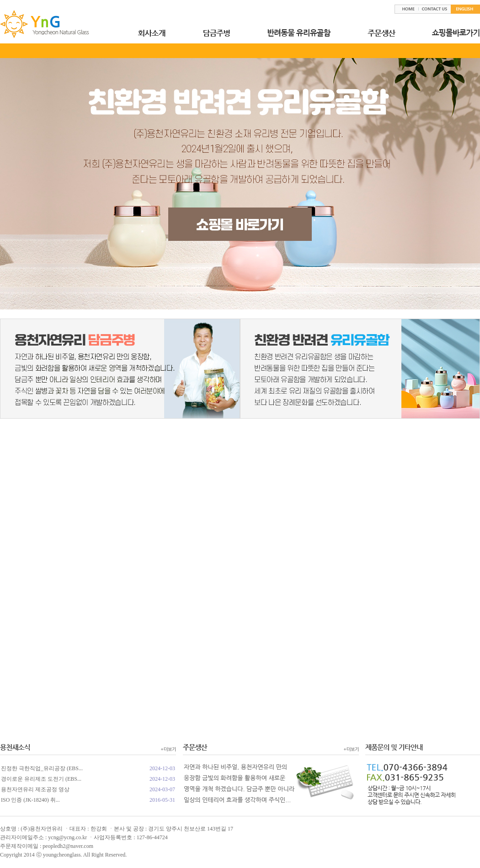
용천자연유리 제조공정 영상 (35, 789)
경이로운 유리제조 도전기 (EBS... (41, 779)
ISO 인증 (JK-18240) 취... (30, 800)
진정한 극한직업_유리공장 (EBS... (42, 768)
